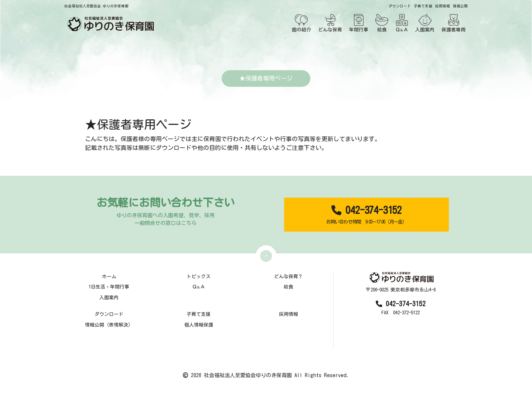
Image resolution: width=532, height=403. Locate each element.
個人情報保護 (199, 325)
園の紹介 (301, 23)
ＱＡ (402, 23)
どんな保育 (330, 23)
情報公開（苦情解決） (109, 325)
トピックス (199, 276)
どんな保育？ (289, 276)
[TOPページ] (109, 24)
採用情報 (443, 6)
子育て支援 (423, 6)
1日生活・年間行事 (109, 287)
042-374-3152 (366, 215)
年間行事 (359, 23)
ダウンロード (400, 6)
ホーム (109, 276)
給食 (382, 23)
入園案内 (425, 23)
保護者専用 (453, 23)
